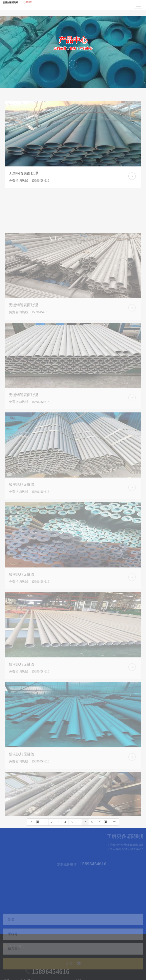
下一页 (102, 822)
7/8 (114, 822)
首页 (73, 56)
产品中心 (86, 56)
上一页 (34, 822)
